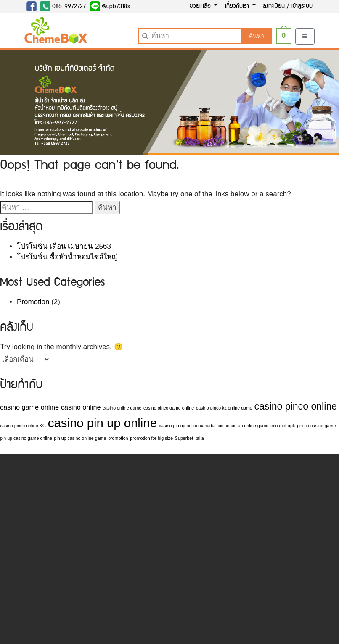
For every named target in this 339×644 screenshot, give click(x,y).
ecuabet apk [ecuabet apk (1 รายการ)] (283, 426)
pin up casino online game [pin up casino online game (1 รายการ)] (80, 438)
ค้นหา (257, 36)
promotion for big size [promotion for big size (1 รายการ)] (151, 438)
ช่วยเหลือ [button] (201, 6)
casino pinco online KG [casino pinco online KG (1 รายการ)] (23, 426)
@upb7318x (110, 6)
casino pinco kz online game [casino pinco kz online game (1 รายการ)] (224, 408)
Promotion (33, 302)
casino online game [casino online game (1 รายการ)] (122, 408)
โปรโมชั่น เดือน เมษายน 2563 (64, 246)
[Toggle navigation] (305, 36)
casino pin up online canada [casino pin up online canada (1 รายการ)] (187, 426)
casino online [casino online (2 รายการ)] (81, 407)
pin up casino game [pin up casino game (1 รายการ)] (316, 426)
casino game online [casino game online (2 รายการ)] (29, 407)
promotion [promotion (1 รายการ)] (118, 438)
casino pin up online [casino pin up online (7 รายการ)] (102, 423)
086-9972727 (63, 6)
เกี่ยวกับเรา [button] (238, 6)
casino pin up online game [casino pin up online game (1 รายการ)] (243, 426)
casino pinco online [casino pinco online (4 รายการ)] (296, 406)
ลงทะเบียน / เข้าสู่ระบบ (288, 6)
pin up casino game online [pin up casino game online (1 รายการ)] (26, 438)
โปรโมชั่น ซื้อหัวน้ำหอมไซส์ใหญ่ (67, 257)
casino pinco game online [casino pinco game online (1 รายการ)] (169, 408)
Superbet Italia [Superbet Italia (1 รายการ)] (189, 438)
